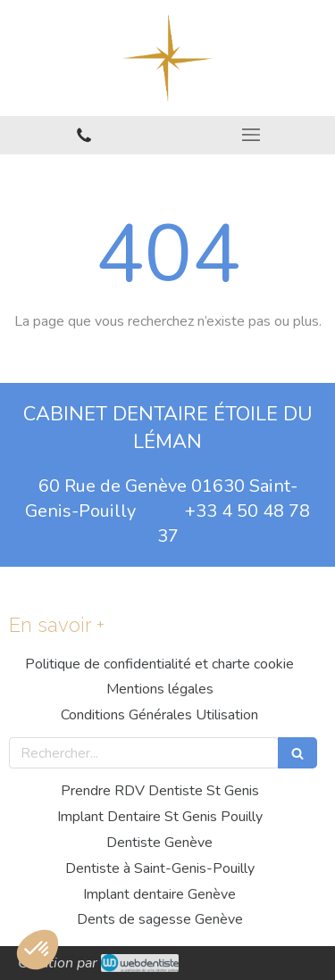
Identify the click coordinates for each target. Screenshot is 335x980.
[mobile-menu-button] (252, 135)
